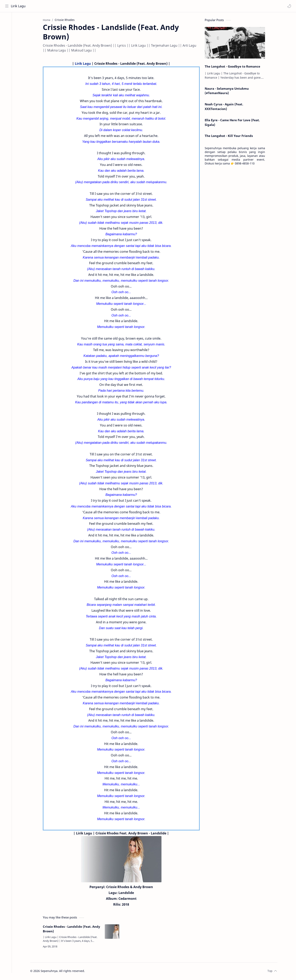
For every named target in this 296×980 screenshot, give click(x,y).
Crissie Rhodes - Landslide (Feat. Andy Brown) (73, 929)
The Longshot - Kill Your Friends (230, 136)
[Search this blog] (83, 6)
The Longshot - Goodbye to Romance (234, 67)
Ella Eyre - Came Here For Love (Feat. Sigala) (234, 123)
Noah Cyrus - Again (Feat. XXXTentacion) (226, 107)
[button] (289, 6)
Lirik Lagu (18, 6)
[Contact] (7, 36)
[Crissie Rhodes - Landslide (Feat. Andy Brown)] (114, 932)
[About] (7, 28)
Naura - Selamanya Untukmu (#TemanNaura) (228, 91)
